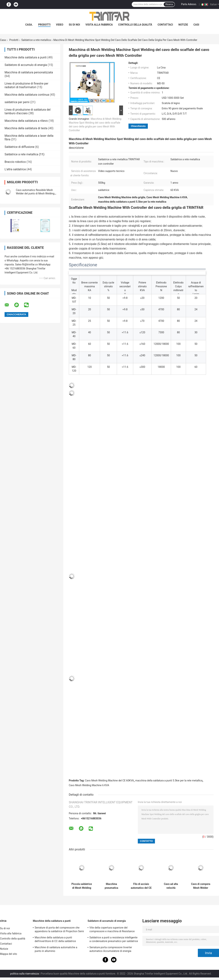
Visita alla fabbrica (99, 25)
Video (60, 25)
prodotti (44, 25)
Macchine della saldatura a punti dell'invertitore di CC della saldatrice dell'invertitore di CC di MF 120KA (55, 940)
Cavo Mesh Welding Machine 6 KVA (89, 785)
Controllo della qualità (135, 25)
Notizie (183, 25)
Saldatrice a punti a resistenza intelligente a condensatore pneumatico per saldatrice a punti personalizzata (114, 940)
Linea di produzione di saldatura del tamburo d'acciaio (28, 111)
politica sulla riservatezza (25, 974)
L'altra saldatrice (15, 169)
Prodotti (14, 40)
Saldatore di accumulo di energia (26, 65)
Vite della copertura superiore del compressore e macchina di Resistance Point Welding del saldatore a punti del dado (112, 930)
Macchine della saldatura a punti (26, 57)
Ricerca (169, 4)
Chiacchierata (138, 126)
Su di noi (74, 25)
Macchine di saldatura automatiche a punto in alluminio (56, 949)
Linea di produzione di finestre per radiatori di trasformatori (26, 85)
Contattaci (165, 25)
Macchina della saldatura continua (27, 95)
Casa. (29, 25)
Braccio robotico (15, 162)
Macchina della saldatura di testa (26, 128)
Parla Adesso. (189, 4)
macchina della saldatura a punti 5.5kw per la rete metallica (169, 780)
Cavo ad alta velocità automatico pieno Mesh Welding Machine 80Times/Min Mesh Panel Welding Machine (171, 886)
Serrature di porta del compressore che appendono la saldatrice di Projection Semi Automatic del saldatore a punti (59, 930)
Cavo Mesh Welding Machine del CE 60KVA (109, 780)
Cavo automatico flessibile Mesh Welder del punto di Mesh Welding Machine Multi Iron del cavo (35, 193)
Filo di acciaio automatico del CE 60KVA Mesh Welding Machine (141, 886)
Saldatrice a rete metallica (36, 40)
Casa (3, 40)
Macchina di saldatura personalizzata (29, 72)
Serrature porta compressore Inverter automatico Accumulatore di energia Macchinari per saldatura (111, 950)
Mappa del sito (8, 954)
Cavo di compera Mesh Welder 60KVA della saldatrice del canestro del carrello (201, 886)
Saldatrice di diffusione (20, 147)
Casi (196, 25)
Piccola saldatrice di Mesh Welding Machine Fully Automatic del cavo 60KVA (82, 886)
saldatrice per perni (17, 102)
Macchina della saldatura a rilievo (26, 121)
